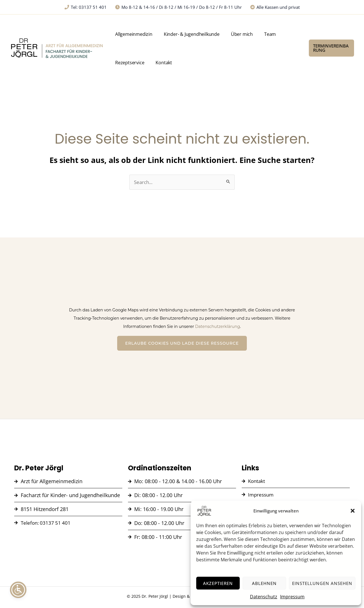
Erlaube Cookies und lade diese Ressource (182, 344)
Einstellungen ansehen (322, 583)
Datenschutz (264, 597)
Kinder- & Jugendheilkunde (184, 34)
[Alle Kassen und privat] (275, 7)
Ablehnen (264, 583)
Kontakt (122, 63)
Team (249, 34)
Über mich (228, 34)
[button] (353, 511)
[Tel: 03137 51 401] (86, 7)
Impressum (292, 597)
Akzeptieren (218, 583)
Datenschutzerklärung (218, 327)
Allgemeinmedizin (133, 34)
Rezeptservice (274, 34)
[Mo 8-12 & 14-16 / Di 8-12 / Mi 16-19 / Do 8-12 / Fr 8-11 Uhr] (178, 7)
